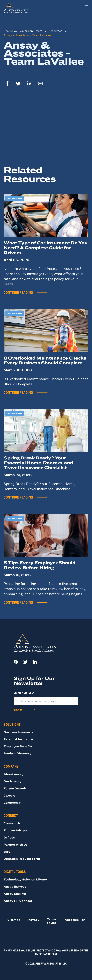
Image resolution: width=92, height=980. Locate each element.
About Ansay (13, 774)
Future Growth (15, 788)
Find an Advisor (16, 830)
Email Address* (24, 693)
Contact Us (12, 823)
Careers (10, 795)
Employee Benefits (18, 746)
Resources (55, 31)
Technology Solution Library (25, 879)
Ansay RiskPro (15, 894)
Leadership (12, 802)
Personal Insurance (18, 739)
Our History (13, 781)
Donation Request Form (22, 859)
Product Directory (17, 753)
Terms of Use (52, 921)
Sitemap (14, 920)
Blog (7, 852)
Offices (9, 837)
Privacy (33, 920)
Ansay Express (15, 886)
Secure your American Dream (23, 31)
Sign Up (19, 710)
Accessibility (75, 920)
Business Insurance (19, 732)
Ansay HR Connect (18, 901)
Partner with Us (16, 844)
